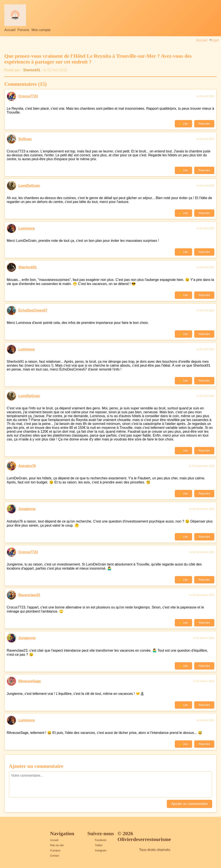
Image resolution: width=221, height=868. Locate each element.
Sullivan (25, 139)
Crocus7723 (28, 96)
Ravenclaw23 (29, 595)
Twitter (99, 845)
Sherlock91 (32, 70)
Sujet (215, 40)
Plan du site (57, 845)
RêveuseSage (30, 681)
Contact (54, 856)
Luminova (27, 228)
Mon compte (41, 30)
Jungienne (27, 509)
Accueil (10, 30)
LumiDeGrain (29, 186)
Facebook (101, 840)
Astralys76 (27, 466)
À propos (55, 851)
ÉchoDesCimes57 (33, 310)
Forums (24, 30)
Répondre (204, 124)
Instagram (101, 851)
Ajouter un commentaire (189, 804)
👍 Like (183, 124)
